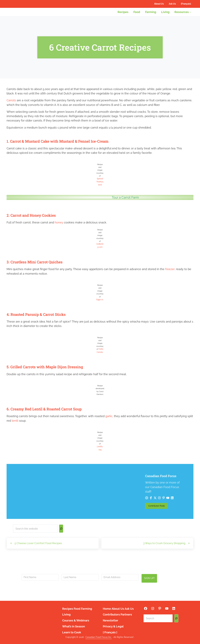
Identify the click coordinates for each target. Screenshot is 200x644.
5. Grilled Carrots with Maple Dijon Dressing (53, 378)
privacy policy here (115, 593)
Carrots (11, 112)
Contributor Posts (92, 509)
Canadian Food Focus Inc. (99, 637)
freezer (170, 281)
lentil (15, 432)
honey (59, 235)
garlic (109, 428)
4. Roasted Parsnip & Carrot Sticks (42, 326)
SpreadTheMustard (100, 194)
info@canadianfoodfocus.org (92, 590)
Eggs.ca (100, 311)
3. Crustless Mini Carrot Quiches (40, 273)
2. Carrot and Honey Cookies (36, 227)
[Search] (61, 532)
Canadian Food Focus (96, 488)
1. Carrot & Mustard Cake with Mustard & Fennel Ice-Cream (68, 153)
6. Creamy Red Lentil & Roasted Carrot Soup (52, 420)
